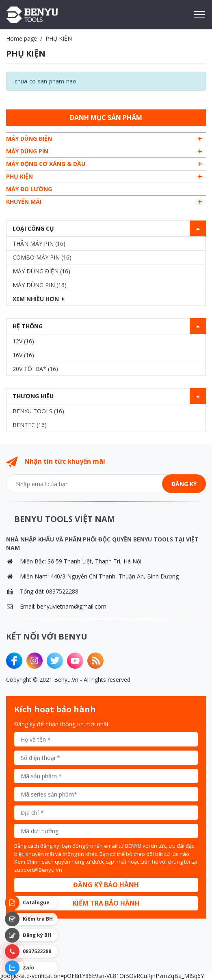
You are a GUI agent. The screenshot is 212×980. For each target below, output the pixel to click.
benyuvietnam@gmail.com (72, 606)
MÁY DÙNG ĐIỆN (29, 139)
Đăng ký (184, 484)
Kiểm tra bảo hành (106, 903)
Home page (22, 38)
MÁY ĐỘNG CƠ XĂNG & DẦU (46, 164)
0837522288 (62, 591)
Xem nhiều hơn (38, 299)
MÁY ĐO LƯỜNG (29, 189)
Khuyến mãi (24, 202)
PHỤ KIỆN (19, 176)
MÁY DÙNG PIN (27, 151)
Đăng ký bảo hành (106, 885)
